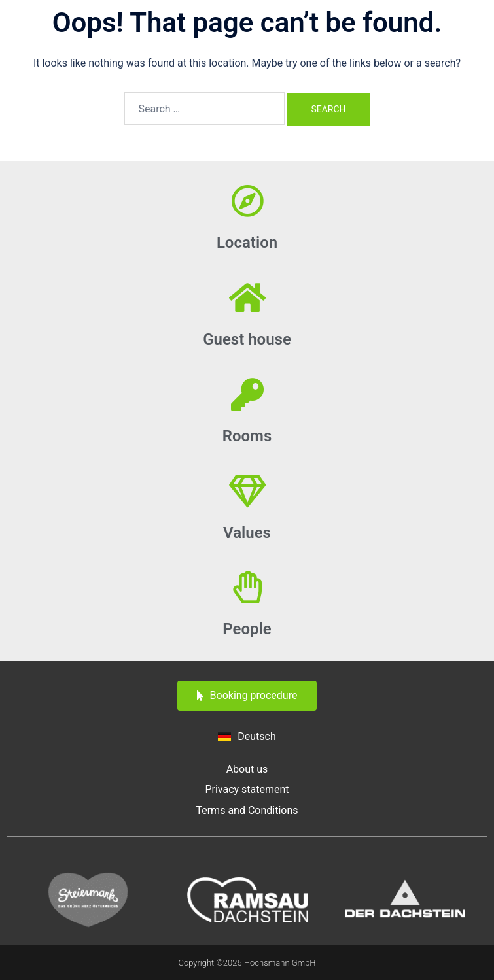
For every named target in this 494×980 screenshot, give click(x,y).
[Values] (247, 491)
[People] (247, 587)
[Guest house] (247, 297)
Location (247, 243)
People (247, 629)
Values (247, 533)
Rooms (247, 436)
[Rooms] (247, 394)
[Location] (247, 201)
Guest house (247, 339)
